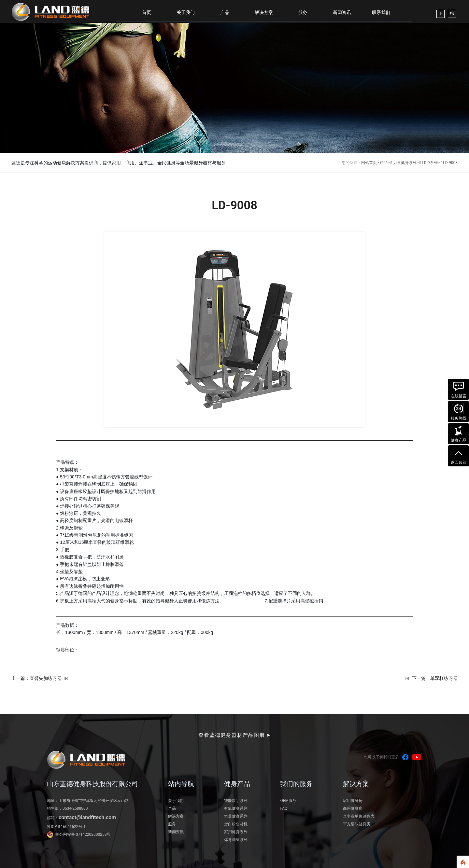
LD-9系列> (431, 163)
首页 (147, 12)
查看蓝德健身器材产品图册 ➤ (235, 735)
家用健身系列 (236, 832)
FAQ (284, 808)
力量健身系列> (406, 163)
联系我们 (381, 12)
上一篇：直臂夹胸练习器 (36, 678)
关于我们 (186, 12)
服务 (303, 12)
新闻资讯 (342, 12)
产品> (385, 163)
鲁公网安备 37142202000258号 (83, 834)
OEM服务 (288, 801)
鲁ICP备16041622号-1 (66, 827)
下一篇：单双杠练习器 (435, 678)
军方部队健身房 (357, 824)
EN (452, 14)
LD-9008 (450, 163)
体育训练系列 (236, 840)
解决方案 (264, 12)
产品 (225, 12)
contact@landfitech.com (87, 817)
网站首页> (370, 163)
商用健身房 (353, 808)
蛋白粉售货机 (236, 824)
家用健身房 (353, 801)
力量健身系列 (236, 816)
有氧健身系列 (236, 808)
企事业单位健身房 (359, 816)
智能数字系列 (236, 801)
